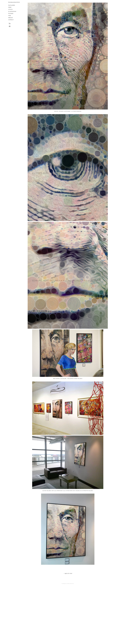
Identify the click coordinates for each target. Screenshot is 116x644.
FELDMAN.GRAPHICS (14, 2)
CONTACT (11, 20)
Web (9, 16)
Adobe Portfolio (70, 584)
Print (10, 7)
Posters (11, 14)
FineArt (11, 18)
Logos (10, 9)
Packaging (12, 5)
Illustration (12, 11)
